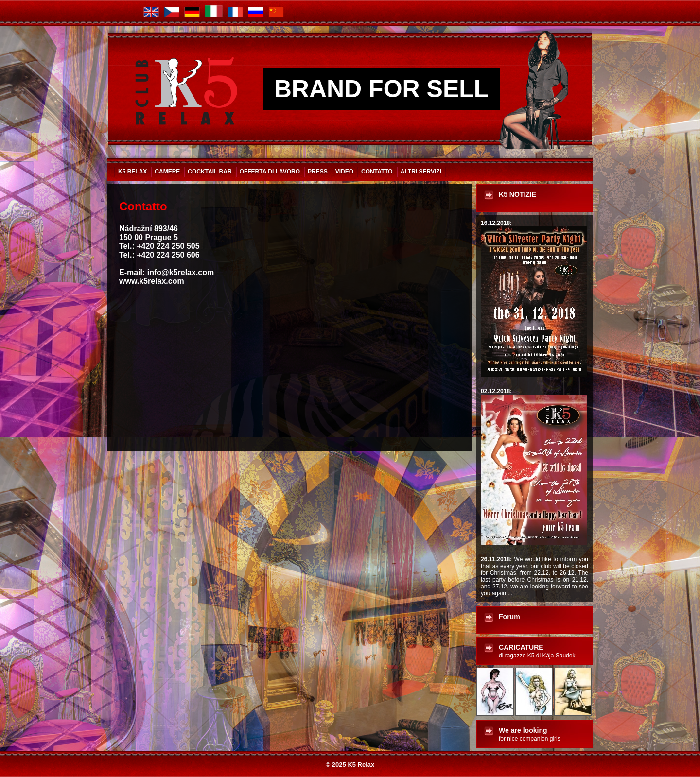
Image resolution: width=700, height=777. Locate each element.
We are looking (530, 734)
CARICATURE (537, 651)
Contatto (377, 172)
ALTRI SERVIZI (421, 172)
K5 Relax (132, 172)
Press (318, 172)
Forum (509, 617)
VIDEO (344, 172)
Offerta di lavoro (270, 172)
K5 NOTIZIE (517, 194)
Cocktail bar (210, 172)
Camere (167, 172)
